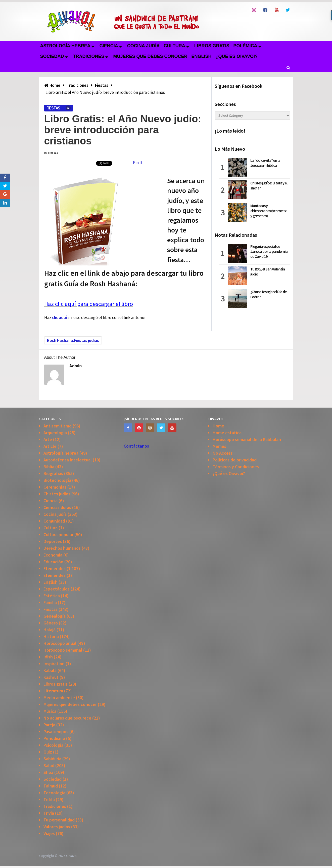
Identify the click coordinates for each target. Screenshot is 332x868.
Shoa (48, 772)
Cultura (174, 46)
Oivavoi (72, 856)
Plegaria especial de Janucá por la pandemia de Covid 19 (269, 251)
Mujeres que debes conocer (150, 56)
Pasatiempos (56, 732)
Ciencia (109, 46)
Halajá (50, 630)
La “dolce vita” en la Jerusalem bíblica (265, 163)
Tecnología (54, 793)
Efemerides (55, 568)
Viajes (49, 833)
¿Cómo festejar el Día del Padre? (269, 294)
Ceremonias (55, 487)
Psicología (53, 745)
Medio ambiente (59, 698)
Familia (50, 602)
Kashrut (51, 677)
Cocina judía (143, 46)
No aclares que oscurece (67, 718)
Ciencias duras (57, 507)
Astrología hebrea (65, 46)
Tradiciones (89, 56)
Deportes (53, 541)
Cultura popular (58, 535)
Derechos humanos (62, 548)
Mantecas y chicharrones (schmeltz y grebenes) (268, 211)
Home (218, 426)
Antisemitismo (58, 426)
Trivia (49, 813)
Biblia (49, 467)
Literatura (53, 691)
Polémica (245, 46)
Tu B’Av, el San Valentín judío (268, 271)
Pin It (138, 163)
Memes (219, 446)
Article (50, 446)
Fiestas (53, 108)
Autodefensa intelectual (68, 460)
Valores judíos (57, 827)
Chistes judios (57, 494)
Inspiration (54, 664)
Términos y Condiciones (236, 467)
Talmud (51, 786)
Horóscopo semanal (63, 650)
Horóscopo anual (60, 643)
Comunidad (54, 521)
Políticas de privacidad (235, 460)
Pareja (49, 725)
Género (51, 623)
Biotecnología (57, 480)
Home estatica (227, 433)
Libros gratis (212, 46)
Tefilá (49, 799)
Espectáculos (57, 589)
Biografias (53, 473)
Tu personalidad (59, 820)
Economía (53, 555)
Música (50, 711)
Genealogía (55, 616)
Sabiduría (52, 759)
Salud (49, 765)
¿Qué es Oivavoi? (237, 56)
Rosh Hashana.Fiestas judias (73, 340)
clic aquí (59, 318)
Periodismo (54, 738)
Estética (52, 596)
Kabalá (50, 670)
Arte (48, 439)
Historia (51, 636)
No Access (223, 453)
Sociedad (52, 56)
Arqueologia (55, 433)
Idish (48, 657)
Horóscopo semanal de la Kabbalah (247, 439)
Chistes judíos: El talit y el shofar (269, 185)
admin (76, 366)
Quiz (48, 752)
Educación (53, 562)
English (202, 56)
